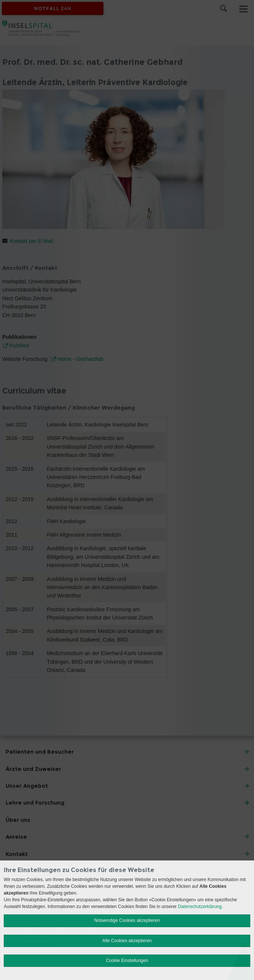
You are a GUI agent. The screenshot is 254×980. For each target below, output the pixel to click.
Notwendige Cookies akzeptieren (127, 920)
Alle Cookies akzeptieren (127, 941)
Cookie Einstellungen (127, 961)
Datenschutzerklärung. (200, 907)
